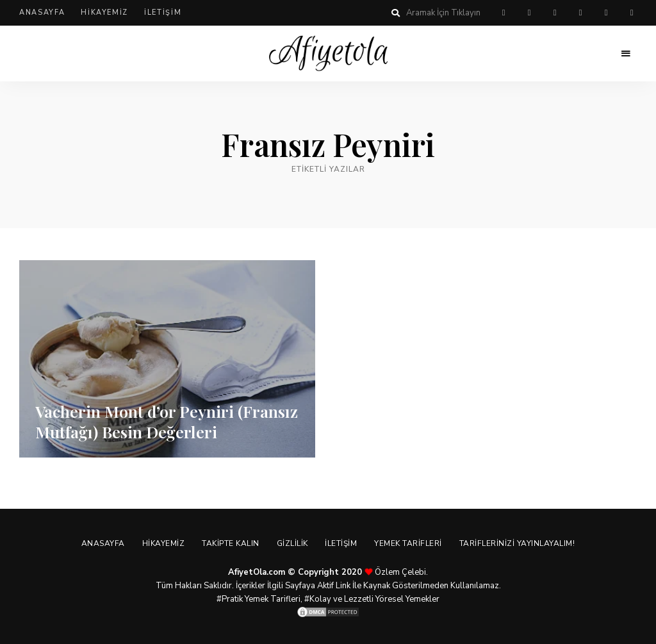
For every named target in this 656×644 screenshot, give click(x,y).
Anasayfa (42, 12)
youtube (606, 13)
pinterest (504, 13)
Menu (624, 54)
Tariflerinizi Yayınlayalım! (523, 543)
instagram (580, 13)
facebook (529, 13)
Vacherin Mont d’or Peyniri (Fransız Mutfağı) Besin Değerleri (160, 421)
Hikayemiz (104, 12)
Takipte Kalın (229, 543)
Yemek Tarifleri (413, 543)
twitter (555, 13)
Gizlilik (292, 543)
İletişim (163, 12)
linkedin (632, 13)
